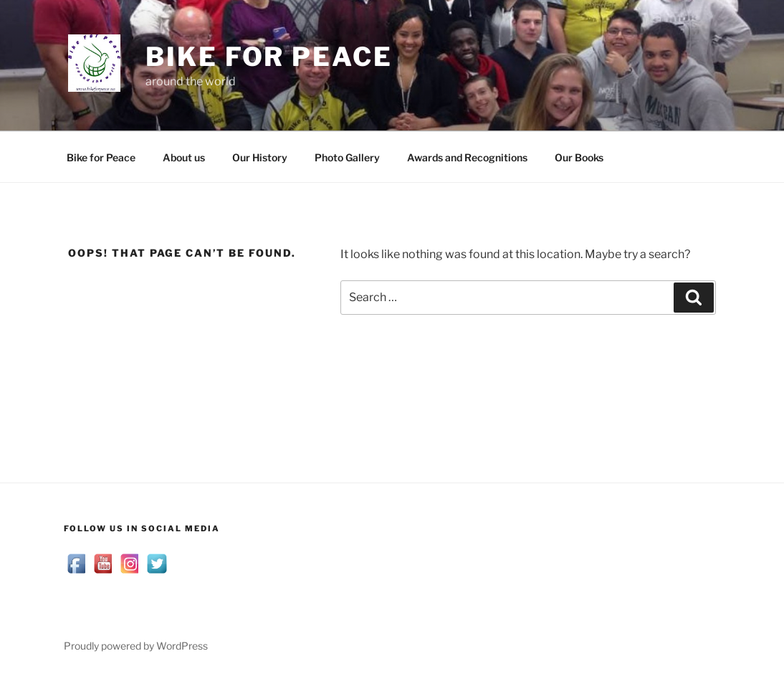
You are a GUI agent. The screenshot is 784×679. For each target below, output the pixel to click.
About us (184, 157)
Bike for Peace (269, 57)
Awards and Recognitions (467, 157)
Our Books (579, 157)
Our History (260, 157)
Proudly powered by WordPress (136, 646)
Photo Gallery (347, 157)
